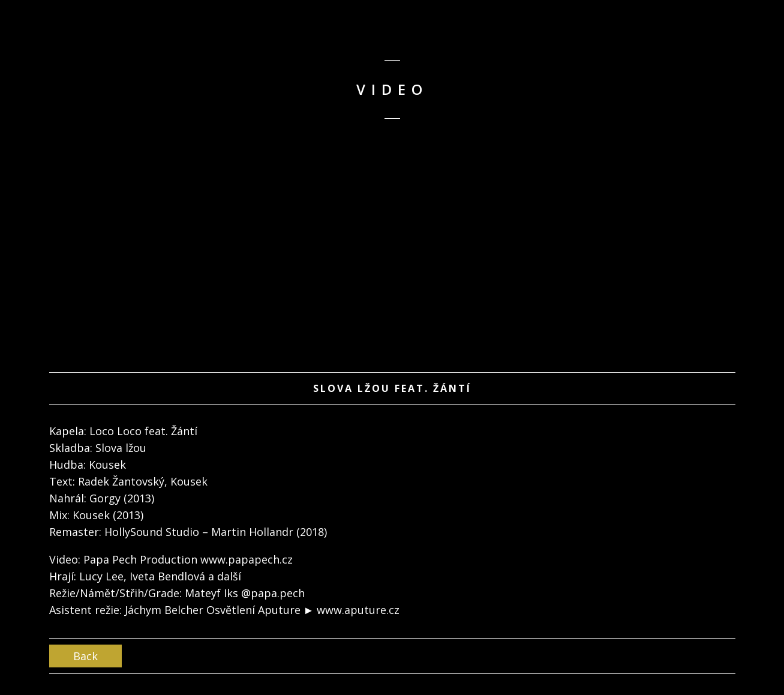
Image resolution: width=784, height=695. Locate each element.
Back (85, 656)
